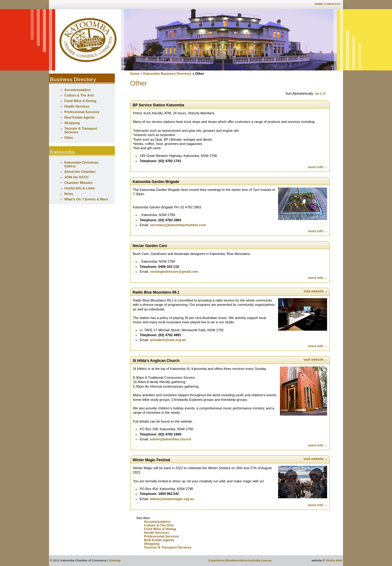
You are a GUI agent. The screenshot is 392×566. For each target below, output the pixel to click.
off (324, 93)
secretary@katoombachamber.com (178, 225)
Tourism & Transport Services (168, 547)
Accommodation (157, 522)
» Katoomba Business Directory (166, 74)
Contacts (333, 4)
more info (318, 167)
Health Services (156, 533)
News (69, 194)
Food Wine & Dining (160, 529)
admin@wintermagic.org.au (172, 499)
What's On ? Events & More (86, 199)
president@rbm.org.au (168, 340)
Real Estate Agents (159, 540)
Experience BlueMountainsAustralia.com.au (240, 560)
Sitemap (115, 560)
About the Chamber (80, 172)
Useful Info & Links (80, 188)
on (317, 93)
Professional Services (161, 536)
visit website (316, 291)
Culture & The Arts (159, 525)
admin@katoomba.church (171, 439)
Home (319, 4)
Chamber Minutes (78, 183)
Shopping (152, 544)
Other (69, 138)
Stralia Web (334, 560)
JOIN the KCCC (77, 177)
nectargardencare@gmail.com (174, 272)
